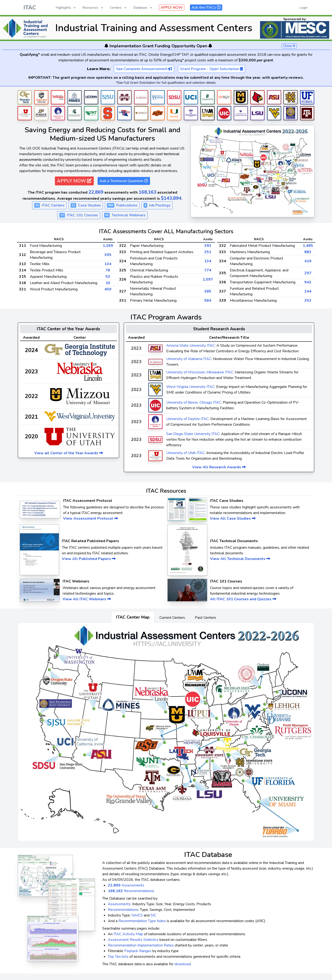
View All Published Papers (89, 559)
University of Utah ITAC (185, 453)
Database (143, 8)
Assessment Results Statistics (133, 940)
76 (108, 270)
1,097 (208, 279)
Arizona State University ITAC (191, 345)
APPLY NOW (172, 8)
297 (308, 273)
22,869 (96, 192)
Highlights (66, 8)
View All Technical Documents (240, 559)
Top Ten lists (118, 957)
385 (208, 291)
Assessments (126, 885)
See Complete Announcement (144, 69)
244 (308, 291)
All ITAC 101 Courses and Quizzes (243, 599)
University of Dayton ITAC (187, 419)
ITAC (30, 8)
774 (208, 270)
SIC (153, 915)
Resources (93, 8)
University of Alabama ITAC (189, 359)
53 (108, 277)
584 (208, 300)
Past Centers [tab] (206, 618)
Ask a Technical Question (124, 181)
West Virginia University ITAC (190, 387)
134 (108, 264)
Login (304, 8)
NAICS (137, 915)
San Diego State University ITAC (193, 434)
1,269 (108, 246)
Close (289, 46)
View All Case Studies (233, 518)
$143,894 (171, 198)
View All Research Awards (219, 467)
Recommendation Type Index (142, 921)
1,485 (308, 246)
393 (208, 246)
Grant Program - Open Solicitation (211, 69)
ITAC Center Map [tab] (133, 617)
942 (308, 282)
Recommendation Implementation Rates (141, 945)
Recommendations (131, 891)
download (183, 964)
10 (108, 283)
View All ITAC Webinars (87, 599)
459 (108, 289)
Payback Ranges (138, 951)
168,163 (147, 192)
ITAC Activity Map (128, 934)
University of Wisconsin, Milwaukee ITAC (200, 372)
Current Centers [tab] (172, 618)
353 (308, 300)
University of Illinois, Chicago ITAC (194, 402)
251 (208, 252)
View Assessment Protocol (91, 518)
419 (308, 261)
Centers (119, 8)
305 (108, 255)
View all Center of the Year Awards (69, 453)
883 (308, 252)
